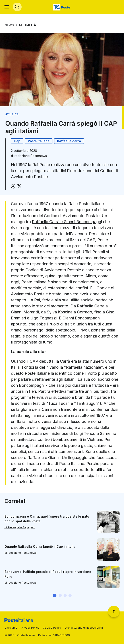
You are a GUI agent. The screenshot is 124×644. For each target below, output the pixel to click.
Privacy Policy (30, 628)
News (9, 25)
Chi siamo (11, 628)
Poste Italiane (39, 141)
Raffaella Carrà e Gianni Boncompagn (66, 222)
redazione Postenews (31, 156)
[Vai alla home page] (62, 7)
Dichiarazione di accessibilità (84, 628)
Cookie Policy (52, 628)
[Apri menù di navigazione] (7, 7)
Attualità (27, 25)
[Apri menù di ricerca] (17, 7)
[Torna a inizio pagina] (114, 611)
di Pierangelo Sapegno (20, 527)
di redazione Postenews (21, 553)
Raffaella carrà (69, 141)
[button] (55, 595)
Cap (17, 141)
